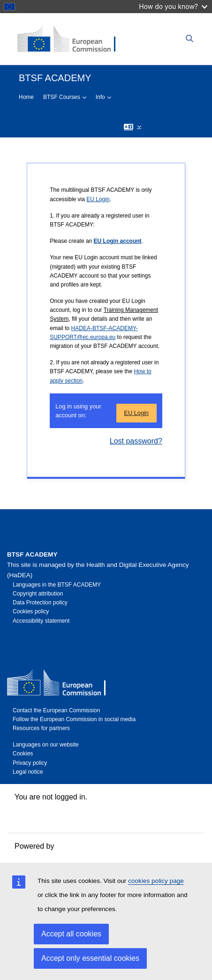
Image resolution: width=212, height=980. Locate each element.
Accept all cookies (71, 934)
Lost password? (136, 441)
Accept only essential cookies (90, 958)
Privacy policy (30, 763)
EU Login (98, 199)
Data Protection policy (40, 603)
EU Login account (118, 241)
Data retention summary (55, 808)
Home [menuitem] (26, 97)
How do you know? (173, 6)
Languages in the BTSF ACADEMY (57, 585)
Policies (27, 819)
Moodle (68, 846)
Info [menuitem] (100, 97)
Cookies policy (31, 611)
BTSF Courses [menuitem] (62, 97)
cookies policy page (156, 881)
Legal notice (28, 772)
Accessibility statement (41, 621)
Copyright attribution (38, 594)
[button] (132, 126)
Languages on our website (46, 745)
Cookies (23, 754)
